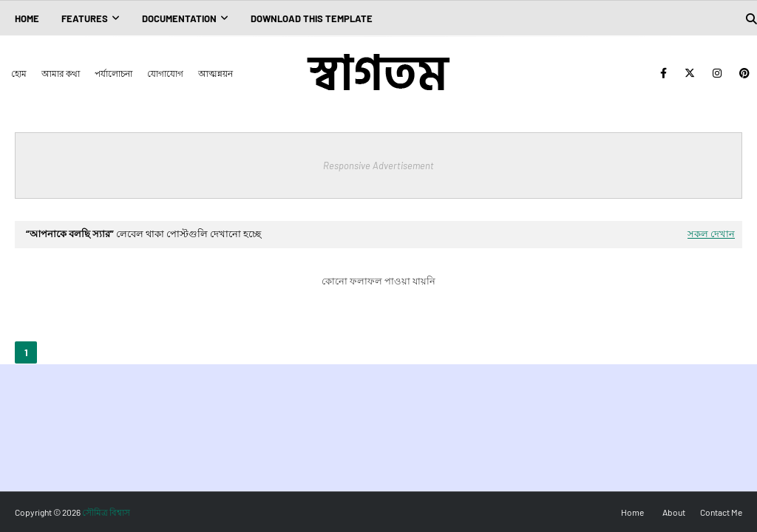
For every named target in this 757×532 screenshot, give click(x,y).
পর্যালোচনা (113, 73)
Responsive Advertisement (378, 166)
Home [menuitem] (27, 18)
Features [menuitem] (85, 18)
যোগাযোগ (165, 73)
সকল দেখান (711, 233)
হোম (19, 73)
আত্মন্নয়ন (215, 73)
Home (632, 512)
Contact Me (721, 512)
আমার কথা (61, 73)
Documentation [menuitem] (179, 18)
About (674, 512)
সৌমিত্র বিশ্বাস (106, 512)
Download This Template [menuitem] (312, 18)
